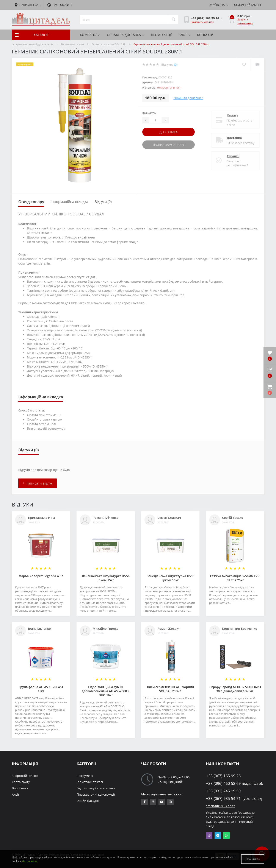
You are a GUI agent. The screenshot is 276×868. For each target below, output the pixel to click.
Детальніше (30, 861)
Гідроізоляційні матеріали (96, 788)
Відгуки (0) (103, 202)
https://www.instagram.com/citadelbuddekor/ (170, 802)
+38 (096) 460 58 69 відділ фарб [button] (235, 783)
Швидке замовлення (169, 145)
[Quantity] (155, 120)
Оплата (233, 115)
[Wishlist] (244, 65)
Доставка (234, 138)
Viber (209, 835)
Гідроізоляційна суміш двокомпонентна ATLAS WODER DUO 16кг (106, 691)
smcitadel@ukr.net (220, 806)
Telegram (218, 835)
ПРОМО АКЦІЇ (161, 35)
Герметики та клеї (73, 44)
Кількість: (149, 113)
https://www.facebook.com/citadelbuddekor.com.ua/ (145, 802)
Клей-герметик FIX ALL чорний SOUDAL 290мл (170, 689)
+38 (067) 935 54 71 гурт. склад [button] (234, 799)
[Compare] (257, 65)
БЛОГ (185, 35)
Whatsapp (226, 835)
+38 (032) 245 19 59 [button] (223, 791)
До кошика (169, 132)
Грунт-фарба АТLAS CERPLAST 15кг (41, 689)
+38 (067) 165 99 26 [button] (223, 776)
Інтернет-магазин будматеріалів (33, 44)
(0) (176, 65)
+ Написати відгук (38, 483)
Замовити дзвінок (202, 22)
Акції (15, 794)
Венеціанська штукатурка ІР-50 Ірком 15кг (106, 578)
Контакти (205, 35)
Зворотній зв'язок (25, 776)
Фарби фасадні (88, 801)
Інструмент (85, 776)
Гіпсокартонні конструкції (96, 794)
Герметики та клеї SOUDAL (109, 44)
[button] (270, 390)
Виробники (20, 788)
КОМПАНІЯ (90, 35)
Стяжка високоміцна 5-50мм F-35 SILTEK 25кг (235, 578)
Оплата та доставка (126, 35)
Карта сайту (21, 782)
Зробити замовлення (245, 21)
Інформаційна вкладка (69, 202)
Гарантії (233, 156)
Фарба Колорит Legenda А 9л (41, 576)
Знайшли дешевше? (188, 98)
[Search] (173, 20)
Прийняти (253, 859)
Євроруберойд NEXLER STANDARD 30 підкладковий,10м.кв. (235, 689)
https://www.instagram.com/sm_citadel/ (153, 802)
